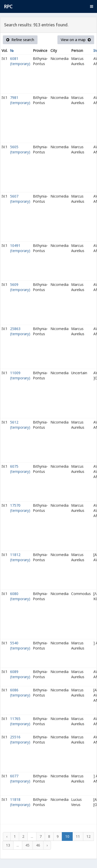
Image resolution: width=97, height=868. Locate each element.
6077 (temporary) (20, 779)
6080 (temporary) (20, 596)
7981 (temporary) (20, 100)
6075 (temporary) (20, 469)
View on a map (76, 40)
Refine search (20, 40)
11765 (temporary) (20, 721)
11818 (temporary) (20, 802)
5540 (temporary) (20, 646)
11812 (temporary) (20, 557)
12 (88, 836)
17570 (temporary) (20, 508)
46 (38, 845)
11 (78, 836)
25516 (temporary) (20, 740)
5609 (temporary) (20, 287)
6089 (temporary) (20, 674)
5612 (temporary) (20, 425)
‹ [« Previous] (7, 836)
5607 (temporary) (20, 199)
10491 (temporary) (20, 248)
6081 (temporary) (20, 61)
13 (8, 845)
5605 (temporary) (20, 149)
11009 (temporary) (20, 375)
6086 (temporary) (20, 693)
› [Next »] (47, 845)
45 (27, 845)
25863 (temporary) (20, 331)
